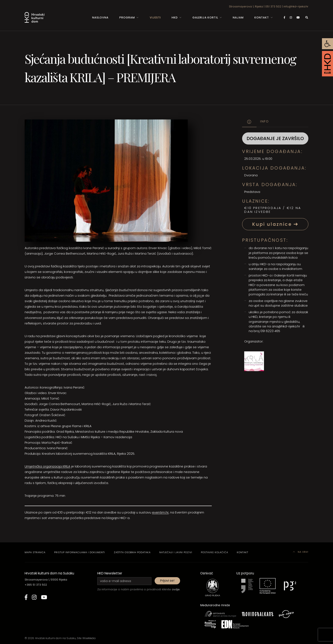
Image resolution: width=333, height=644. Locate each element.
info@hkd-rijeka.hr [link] (296, 6)
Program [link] (127, 18)
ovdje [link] (176, 589)
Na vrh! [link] (301, 552)
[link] (327, 44)
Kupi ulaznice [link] (275, 224)
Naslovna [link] (100, 18)
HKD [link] (175, 18)
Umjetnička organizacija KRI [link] (46, 466)
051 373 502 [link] (273, 6)
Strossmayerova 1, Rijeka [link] (246, 6)
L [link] (68, 466)
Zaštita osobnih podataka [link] (132, 552)
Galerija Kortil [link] (205, 18)
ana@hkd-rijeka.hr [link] (286, 326)
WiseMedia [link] (89, 638)
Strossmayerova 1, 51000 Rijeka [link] (46, 580)
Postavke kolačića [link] (214, 552)
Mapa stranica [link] (35, 552)
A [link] (69, 466)
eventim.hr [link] (160, 512)
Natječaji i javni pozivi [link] (176, 552)
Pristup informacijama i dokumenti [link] (80, 552)
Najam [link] (238, 18)
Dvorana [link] (251, 175)
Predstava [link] (252, 192)
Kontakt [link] (262, 18)
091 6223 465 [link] (270, 331)
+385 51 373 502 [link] (36, 585)
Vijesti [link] (155, 18)
